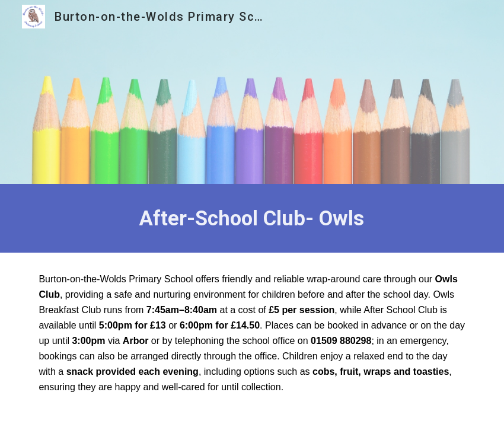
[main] (252, 218)
